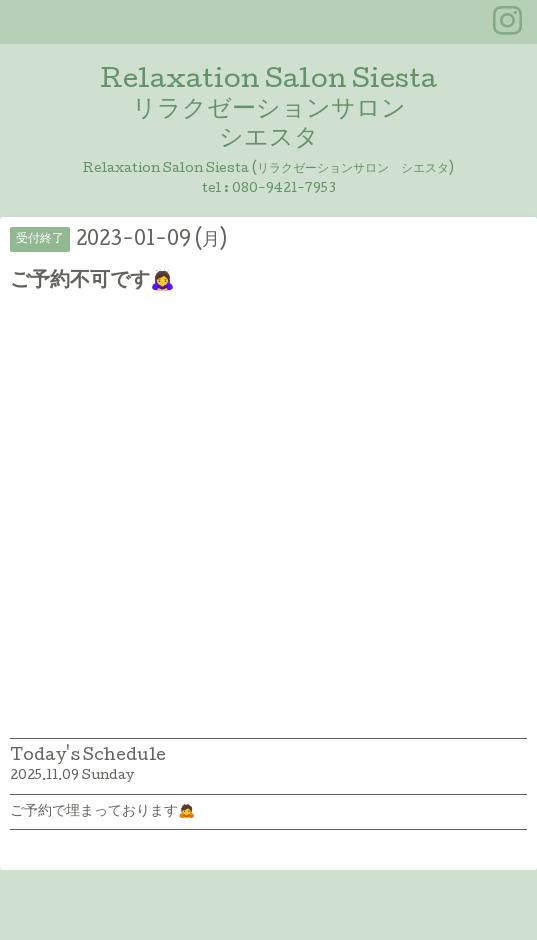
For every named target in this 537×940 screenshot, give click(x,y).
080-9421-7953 (284, 189)
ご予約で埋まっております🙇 (102, 812)
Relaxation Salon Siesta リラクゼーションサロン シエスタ (268, 110)
